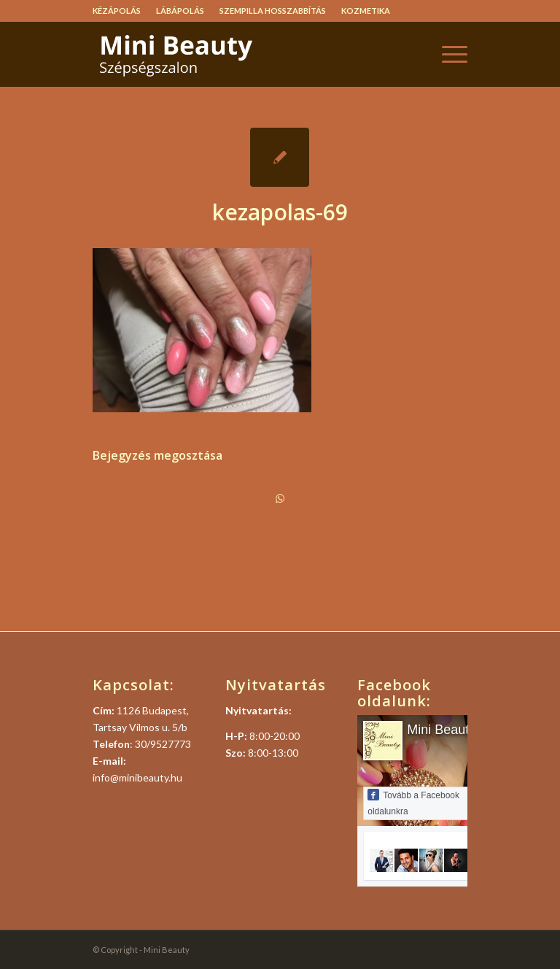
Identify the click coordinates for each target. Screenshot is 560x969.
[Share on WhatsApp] (280, 498)
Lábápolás (180, 11)
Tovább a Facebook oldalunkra (413, 803)
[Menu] (447, 54)
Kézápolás (117, 11)
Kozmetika (366, 11)
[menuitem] (121, 11)
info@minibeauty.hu (137, 777)
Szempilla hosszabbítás (273, 11)
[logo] (202, 54)
